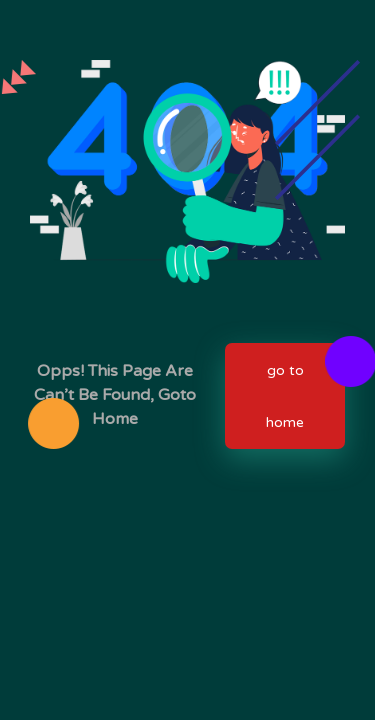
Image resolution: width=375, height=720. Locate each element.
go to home (285, 396)
